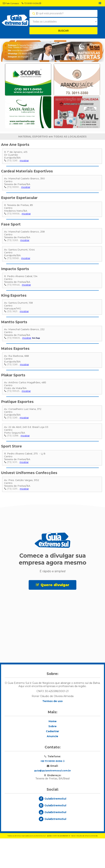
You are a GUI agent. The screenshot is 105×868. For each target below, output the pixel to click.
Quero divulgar (55, 585)
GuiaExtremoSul (55, 832)
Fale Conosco (11, 3)
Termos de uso (52, 734)
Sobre (52, 759)
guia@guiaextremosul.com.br (53, 804)
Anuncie (52, 769)
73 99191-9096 (31, 3)
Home (53, 754)
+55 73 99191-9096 (53, 794)
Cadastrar (52, 764)
